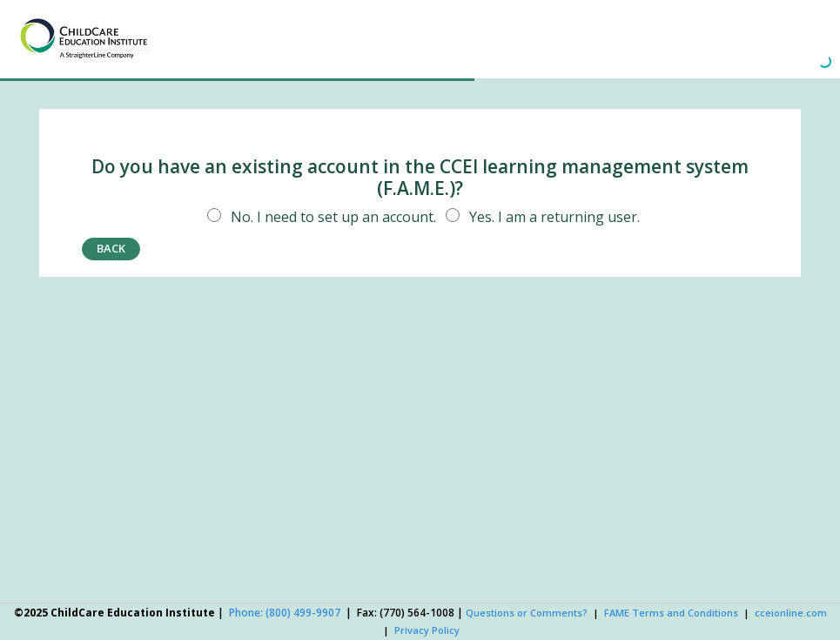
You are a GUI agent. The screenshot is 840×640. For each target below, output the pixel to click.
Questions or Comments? (527, 613)
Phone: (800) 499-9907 (285, 613)
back (111, 248)
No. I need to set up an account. (319, 217)
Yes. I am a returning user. (540, 217)
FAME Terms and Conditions (671, 613)
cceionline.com (791, 613)
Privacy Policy (427, 630)
